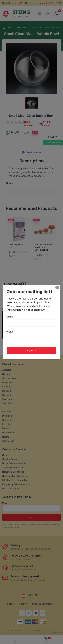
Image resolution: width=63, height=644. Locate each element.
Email (10, 317)
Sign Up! (32, 350)
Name (10, 332)
